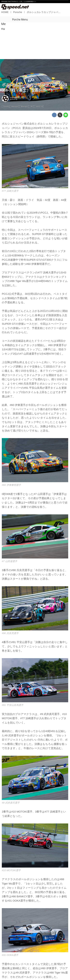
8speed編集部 (14, 98)
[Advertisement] (35, 41)
